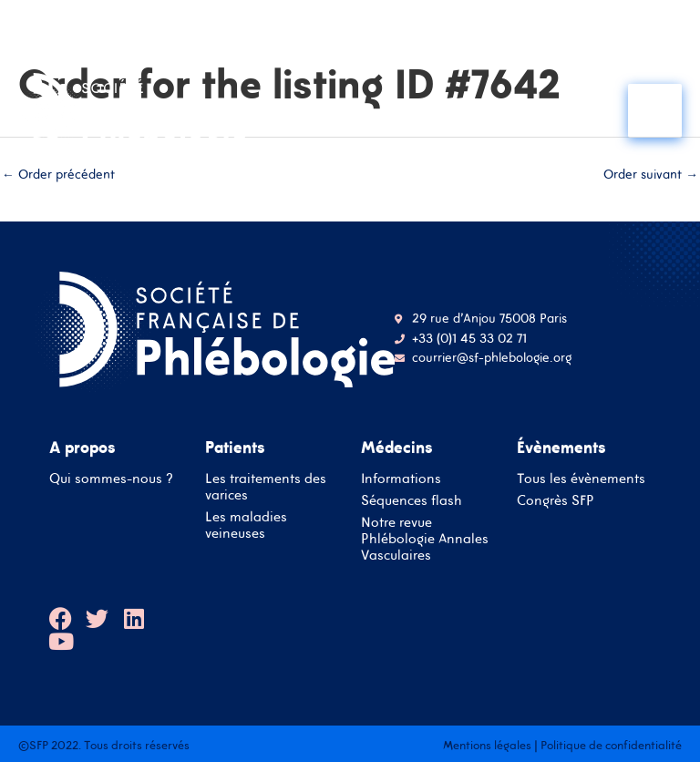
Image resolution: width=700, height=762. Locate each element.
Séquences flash (412, 500)
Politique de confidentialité (611, 745)
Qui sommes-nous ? (111, 478)
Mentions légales (487, 745)
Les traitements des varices (266, 486)
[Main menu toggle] (655, 111)
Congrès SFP (556, 500)
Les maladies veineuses (246, 525)
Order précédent (58, 174)
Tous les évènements (581, 478)
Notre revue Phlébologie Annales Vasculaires (425, 538)
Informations (401, 478)
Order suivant (651, 174)
